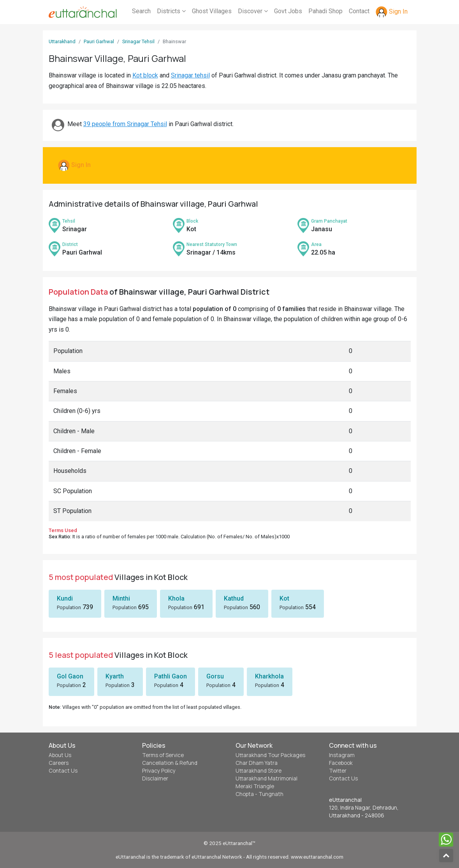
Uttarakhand (62, 41)
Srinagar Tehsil (138, 41)
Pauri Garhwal (99, 41)
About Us (60, 755)
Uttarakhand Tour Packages (270, 755)
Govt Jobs (288, 11)
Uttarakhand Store (259, 771)
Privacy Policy (159, 771)
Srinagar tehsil (190, 75)
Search (141, 11)
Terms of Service (163, 755)
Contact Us (63, 771)
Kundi (65, 598)
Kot (284, 598)
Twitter (338, 771)
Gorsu (215, 676)
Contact (359, 11)
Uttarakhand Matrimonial (266, 778)
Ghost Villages (212, 11)
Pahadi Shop (325, 11)
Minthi (121, 598)
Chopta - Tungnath (259, 794)
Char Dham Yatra (257, 763)
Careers (59, 763)
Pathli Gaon (171, 676)
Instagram (342, 755)
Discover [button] (253, 11)
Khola (176, 598)
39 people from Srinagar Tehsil (125, 124)
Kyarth (115, 676)
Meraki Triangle (255, 786)
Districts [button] (171, 11)
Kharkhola (269, 676)
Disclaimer (155, 778)
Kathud (234, 598)
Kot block (145, 75)
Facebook (341, 763)
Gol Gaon (70, 676)
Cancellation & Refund (170, 763)
